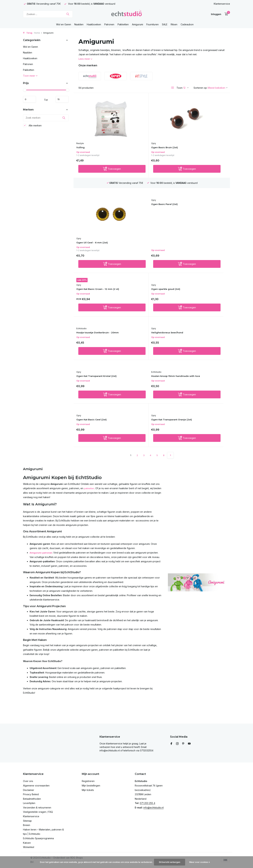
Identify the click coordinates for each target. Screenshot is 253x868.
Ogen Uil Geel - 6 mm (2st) (200, 143)
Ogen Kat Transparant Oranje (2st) (203, 308)
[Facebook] (171, 744)
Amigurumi (138, 24)
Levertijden (29, 803)
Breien (27, 825)
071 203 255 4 (147, 803)
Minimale (31, 99)
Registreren (88, 781)
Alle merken (32, 127)
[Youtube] (189, 744)
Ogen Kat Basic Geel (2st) (148, 303)
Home (38, 33)
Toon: (180, 88)
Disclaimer (29, 790)
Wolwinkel (29, 847)
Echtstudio (84, 251)
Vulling (83, 143)
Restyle (82, 139)
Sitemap (27, 821)
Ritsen (174, 24)
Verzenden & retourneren (37, 808)
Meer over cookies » (200, 862)
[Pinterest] (183, 744)
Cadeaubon (187, 24)
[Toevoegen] (101, 165)
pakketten (89, 380)
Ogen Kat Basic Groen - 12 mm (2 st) (151, 206)
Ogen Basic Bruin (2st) (146, 143)
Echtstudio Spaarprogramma (38, 838)
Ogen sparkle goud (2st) (199, 201)
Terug (28, 33)
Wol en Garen (64, 24)
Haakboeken (94, 24)
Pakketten (123, 24)
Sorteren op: (200, 88)
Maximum (61, 99)
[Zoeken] (48, 14)
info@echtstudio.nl (153, 808)
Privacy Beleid (31, 794)
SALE (165, 24)
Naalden (79, 24)
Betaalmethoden (32, 799)
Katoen (27, 843)
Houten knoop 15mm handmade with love (93, 308)
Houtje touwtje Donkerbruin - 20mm (99, 257)
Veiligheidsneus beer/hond (149, 252)
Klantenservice (222, 4)
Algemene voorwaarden (36, 786)
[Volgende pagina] (170, 347)
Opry (133, 139)
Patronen (109, 24)
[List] (173, 88)
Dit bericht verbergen (170, 862)
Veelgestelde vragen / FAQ (38, 812)
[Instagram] (177, 744)
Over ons (28, 781)
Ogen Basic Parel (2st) (94, 201)
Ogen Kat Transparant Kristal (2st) (203, 257)
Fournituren (152, 24)
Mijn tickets (88, 790)
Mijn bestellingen (91, 786)
